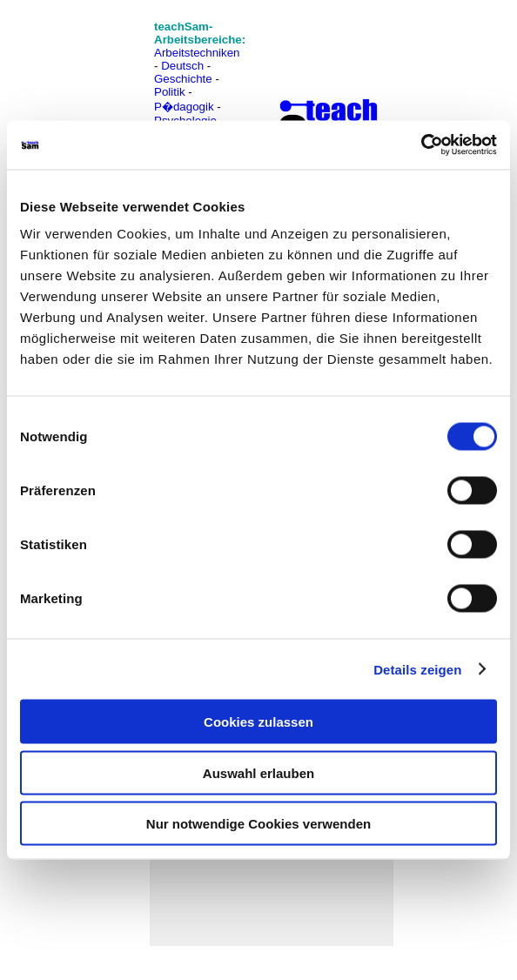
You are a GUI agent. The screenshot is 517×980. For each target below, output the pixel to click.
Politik (170, 92)
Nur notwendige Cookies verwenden (258, 824)
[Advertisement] (90, 53)
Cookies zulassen (258, 722)
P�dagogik (184, 107)
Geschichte (183, 79)
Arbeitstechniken (197, 53)
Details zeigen (417, 669)
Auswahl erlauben (258, 772)
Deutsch (182, 66)
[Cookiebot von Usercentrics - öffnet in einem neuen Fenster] (421, 145)
